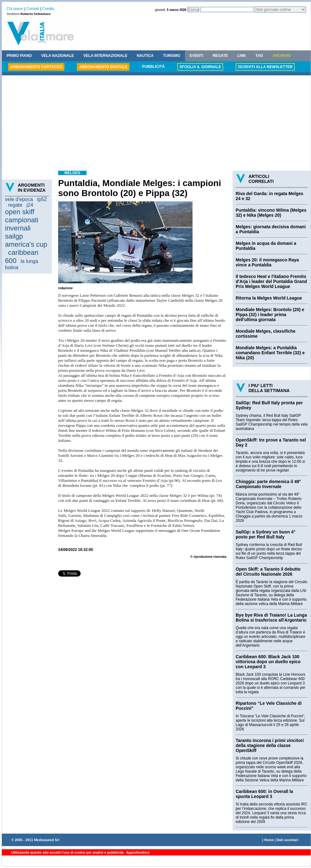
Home (269, 840)
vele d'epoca (19, 199)
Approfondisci (137, 852)
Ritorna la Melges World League (269, 298)
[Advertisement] (156, 124)
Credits (48, 9)
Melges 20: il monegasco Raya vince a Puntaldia (267, 262)
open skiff (20, 212)
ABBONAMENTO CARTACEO (36, 67)
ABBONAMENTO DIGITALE (103, 67)
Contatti (33, 9)
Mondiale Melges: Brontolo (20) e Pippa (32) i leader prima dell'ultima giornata (270, 315)
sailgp (14, 236)
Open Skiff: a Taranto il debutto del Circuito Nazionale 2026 (268, 572)
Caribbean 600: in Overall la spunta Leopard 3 (264, 794)
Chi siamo (15, 9)
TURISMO (171, 56)
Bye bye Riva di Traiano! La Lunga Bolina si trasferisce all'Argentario (271, 618)
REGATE (220, 56)
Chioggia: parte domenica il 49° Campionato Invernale (268, 484)
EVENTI (196, 56)
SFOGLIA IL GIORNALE (200, 67)
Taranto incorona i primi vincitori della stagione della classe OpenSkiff (270, 745)
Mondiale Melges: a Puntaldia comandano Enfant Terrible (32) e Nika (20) (270, 353)
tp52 (42, 199)
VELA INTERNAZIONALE (105, 56)
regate (15, 205)
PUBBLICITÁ (153, 67)
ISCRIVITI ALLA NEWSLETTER (265, 67)
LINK (242, 56)
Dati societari (287, 840)
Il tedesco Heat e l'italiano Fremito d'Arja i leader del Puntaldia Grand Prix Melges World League (271, 281)
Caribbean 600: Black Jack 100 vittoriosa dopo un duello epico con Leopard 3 (268, 662)
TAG (259, 56)
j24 (30, 205)
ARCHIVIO (282, 56)
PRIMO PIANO (19, 56)
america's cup (26, 244)
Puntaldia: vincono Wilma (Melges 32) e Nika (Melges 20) (271, 213)
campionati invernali (22, 224)
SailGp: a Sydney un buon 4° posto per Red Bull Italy (266, 534)
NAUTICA (145, 56)
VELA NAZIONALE (58, 56)
